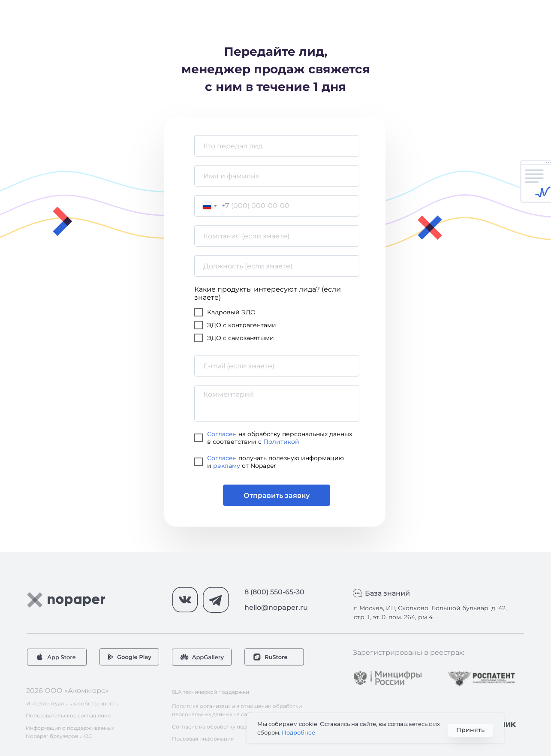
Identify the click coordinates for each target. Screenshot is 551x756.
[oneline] (277, 236)
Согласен (222, 434)
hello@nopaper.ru (276, 607)
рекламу (227, 466)
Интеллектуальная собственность (72, 703)
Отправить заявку (277, 495)
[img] (388, 678)
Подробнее (298, 732)
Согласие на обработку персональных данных (234, 727)
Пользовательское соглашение (68, 715)
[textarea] (277, 403)
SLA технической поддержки (211, 692)
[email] (277, 366)
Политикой (281, 442)
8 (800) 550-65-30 (274, 592)
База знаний (387, 593)
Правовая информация (203, 739)
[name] (277, 146)
